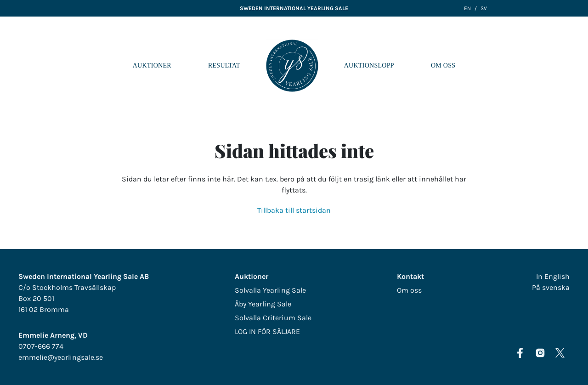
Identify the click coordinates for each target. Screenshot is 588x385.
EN (467, 8)
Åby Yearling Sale (263, 304)
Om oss (443, 65)
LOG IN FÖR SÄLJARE (267, 331)
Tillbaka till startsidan (294, 210)
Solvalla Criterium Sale (273, 318)
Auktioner (152, 65)
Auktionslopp (369, 65)
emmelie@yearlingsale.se (61, 357)
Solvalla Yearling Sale (270, 290)
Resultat (224, 65)
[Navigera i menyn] (574, 66)
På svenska (551, 287)
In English (553, 276)
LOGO (292, 66)
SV (484, 8)
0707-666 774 (41, 346)
